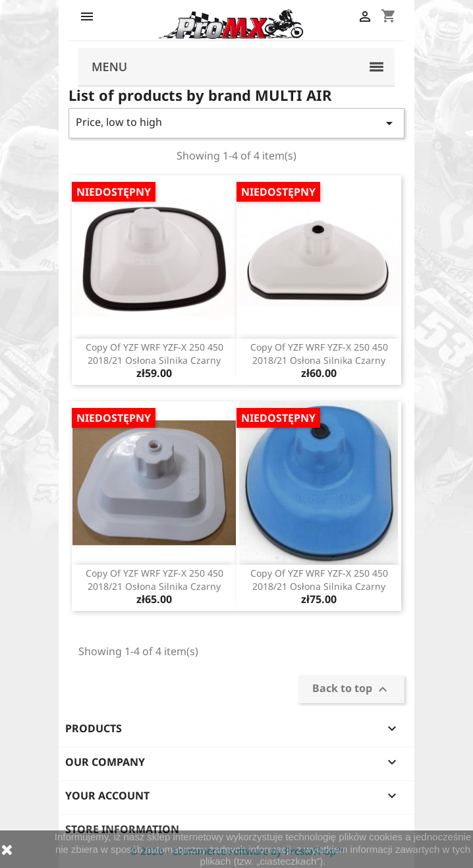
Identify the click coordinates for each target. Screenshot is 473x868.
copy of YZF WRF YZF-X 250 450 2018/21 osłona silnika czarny (154, 354)
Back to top (351, 690)
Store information (122, 829)
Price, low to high (237, 123)
